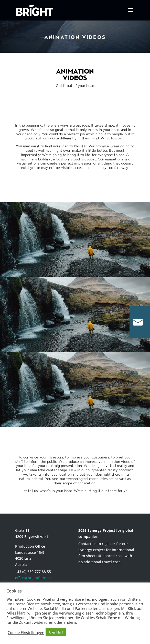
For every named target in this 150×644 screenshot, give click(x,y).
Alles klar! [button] (56, 632)
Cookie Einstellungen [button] (26, 632)
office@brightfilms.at (33, 578)
